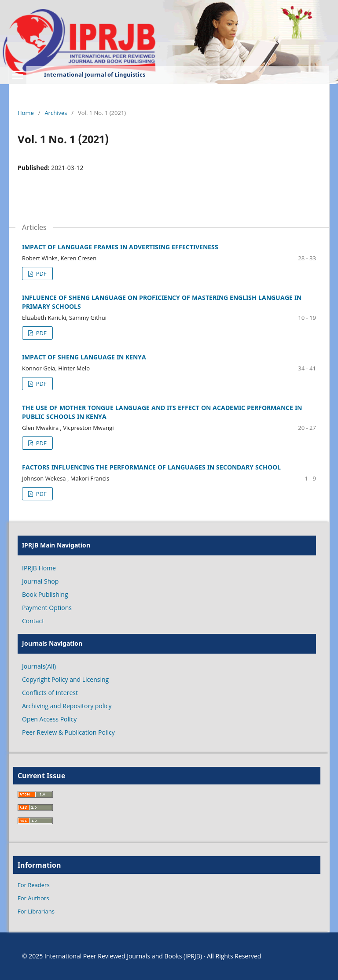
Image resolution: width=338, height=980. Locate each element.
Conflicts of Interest (50, 693)
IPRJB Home (39, 568)
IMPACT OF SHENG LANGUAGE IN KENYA (84, 357)
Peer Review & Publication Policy (68, 732)
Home (26, 113)
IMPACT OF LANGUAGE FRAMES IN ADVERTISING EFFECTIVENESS (120, 247)
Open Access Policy (49, 719)
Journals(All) (39, 666)
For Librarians (36, 911)
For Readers (34, 885)
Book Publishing (45, 594)
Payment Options (47, 608)
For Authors (33, 898)
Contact (33, 621)
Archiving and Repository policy (67, 706)
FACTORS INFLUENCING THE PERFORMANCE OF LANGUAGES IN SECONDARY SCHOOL (151, 467)
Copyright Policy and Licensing (65, 679)
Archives (56, 113)
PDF (40, 274)
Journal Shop (40, 581)
